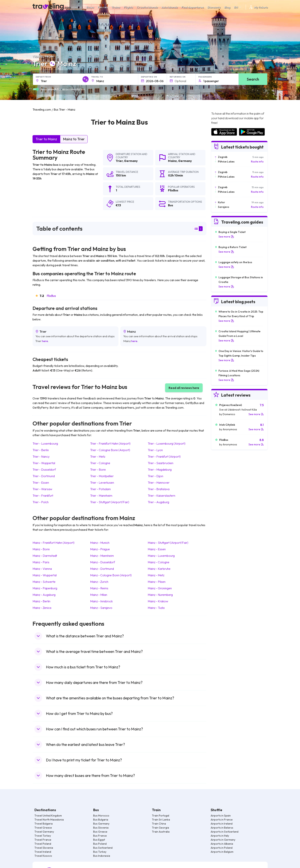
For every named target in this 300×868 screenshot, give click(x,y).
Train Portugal (161, 816)
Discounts (214, 7)
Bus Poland (100, 844)
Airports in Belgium (222, 852)
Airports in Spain (221, 816)
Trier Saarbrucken (161, 463)
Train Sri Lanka (161, 820)
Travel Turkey (43, 836)
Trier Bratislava (159, 489)
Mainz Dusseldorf (103, 562)
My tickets (258, 7)
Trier (119, 161)
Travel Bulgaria (44, 824)
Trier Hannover (159, 483)
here (45, 341)
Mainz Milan (99, 595)
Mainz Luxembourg (161, 556)
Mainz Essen (157, 549)
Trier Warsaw (42, 489)
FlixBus (51, 296)
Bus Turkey (100, 852)
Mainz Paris (41, 562)
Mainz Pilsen (157, 582)
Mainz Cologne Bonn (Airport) (111, 575)
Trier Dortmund (44, 476)
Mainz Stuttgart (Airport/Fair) (168, 543)
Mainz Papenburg (45, 588)
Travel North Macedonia (49, 820)
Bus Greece (100, 832)
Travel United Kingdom (48, 816)
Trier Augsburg (158, 502)
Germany (131, 161)
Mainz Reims (99, 588)
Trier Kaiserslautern (161, 496)
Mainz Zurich (99, 582)
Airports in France (222, 820)
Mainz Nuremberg (160, 595)
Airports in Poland (222, 848)
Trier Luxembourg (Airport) (167, 443)
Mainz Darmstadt (45, 556)
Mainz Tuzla (156, 608)
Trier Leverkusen (102, 483)
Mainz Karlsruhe (159, 569)
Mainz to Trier (74, 139)
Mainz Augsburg (44, 595)
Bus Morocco (101, 816)
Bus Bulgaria (101, 820)
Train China (159, 824)
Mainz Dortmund (102, 569)
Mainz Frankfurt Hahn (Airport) (53, 543)
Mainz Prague (100, 549)
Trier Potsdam (100, 489)
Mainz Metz (156, 575)
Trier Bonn (98, 470)
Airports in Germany (223, 840)
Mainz (172, 161)
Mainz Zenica (42, 608)
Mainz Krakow (158, 601)
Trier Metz (98, 456)
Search (253, 79)
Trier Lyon (155, 450)
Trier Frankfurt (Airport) (164, 456)
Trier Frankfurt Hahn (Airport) (110, 443)
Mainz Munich (100, 543)
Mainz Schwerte (44, 582)
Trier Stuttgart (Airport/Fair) (110, 502)
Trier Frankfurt (43, 496)
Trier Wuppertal (44, 463)
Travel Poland (43, 844)
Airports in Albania (222, 844)
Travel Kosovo (43, 856)
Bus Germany (101, 824)
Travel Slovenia (44, 848)
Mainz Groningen (160, 588)
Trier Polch (41, 502)
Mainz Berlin (41, 601)
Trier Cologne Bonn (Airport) (110, 450)
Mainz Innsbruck (101, 601)
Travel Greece (43, 828)
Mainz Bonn (41, 549)
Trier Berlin (41, 450)
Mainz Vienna (42, 569)
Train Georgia (160, 828)
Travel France (43, 840)
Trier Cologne (100, 463)
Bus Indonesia (102, 856)
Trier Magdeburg (160, 470)
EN (238, 7)
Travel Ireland (43, 852)
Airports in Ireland (222, 824)
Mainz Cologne (159, 562)
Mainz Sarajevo (101, 608)
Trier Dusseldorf (44, 470)
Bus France (100, 836)
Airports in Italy (220, 836)
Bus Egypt (99, 840)
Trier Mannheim (101, 496)
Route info (257, 162)
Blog (227, 7)
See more (226, 237)
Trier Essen (41, 483)
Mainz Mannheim (102, 556)
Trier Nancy (41, 456)
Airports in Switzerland (225, 832)
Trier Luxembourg (45, 443)
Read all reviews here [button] (184, 388)
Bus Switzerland (103, 848)
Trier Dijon (155, 476)
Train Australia (161, 832)
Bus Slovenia (101, 828)
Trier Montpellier (102, 476)
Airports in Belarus (222, 828)
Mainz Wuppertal (45, 575)
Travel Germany (44, 832)
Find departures (192, 7)
